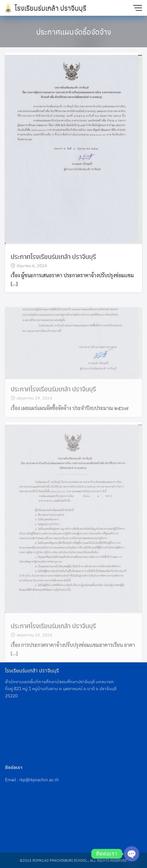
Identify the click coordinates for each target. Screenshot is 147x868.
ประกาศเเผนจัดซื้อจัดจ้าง (74, 32)
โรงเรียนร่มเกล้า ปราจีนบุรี (51, 8)
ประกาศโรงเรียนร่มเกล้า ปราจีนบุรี (53, 256)
